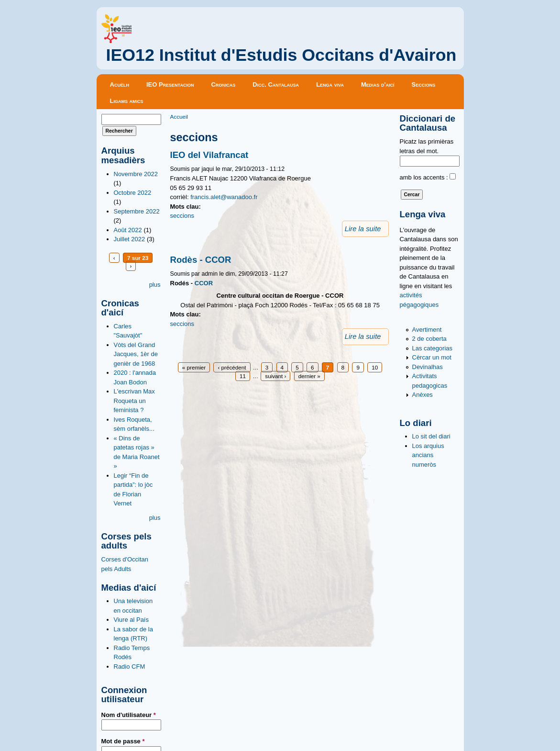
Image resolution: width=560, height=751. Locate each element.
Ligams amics (127, 101)
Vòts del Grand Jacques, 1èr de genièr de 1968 (136, 354)
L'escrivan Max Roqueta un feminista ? (134, 401)
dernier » (309, 376)
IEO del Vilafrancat (209, 155)
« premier (194, 367)
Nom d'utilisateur (129, 715)
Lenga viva (330, 84)
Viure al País (131, 620)
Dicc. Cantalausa (276, 84)
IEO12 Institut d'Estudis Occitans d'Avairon (281, 55)
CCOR (204, 283)
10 (375, 367)
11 (243, 376)
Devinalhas (428, 367)
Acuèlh (120, 84)
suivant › (275, 376)
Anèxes (423, 395)
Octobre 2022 (133, 193)
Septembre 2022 (137, 211)
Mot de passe (123, 741)
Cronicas (223, 84)
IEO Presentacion (170, 84)
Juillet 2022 (130, 239)
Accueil (179, 117)
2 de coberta (429, 339)
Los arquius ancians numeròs (428, 455)
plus (155, 285)
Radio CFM (130, 667)
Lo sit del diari (431, 436)
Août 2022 (128, 230)
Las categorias (433, 348)
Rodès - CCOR (201, 260)
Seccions (424, 84)
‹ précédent (232, 367)
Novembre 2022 (136, 174)
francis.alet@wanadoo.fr (224, 197)
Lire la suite (363, 229)
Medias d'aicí (378, 84)
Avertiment (427, 330)
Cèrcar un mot (432, 357)
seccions (182, 216)
